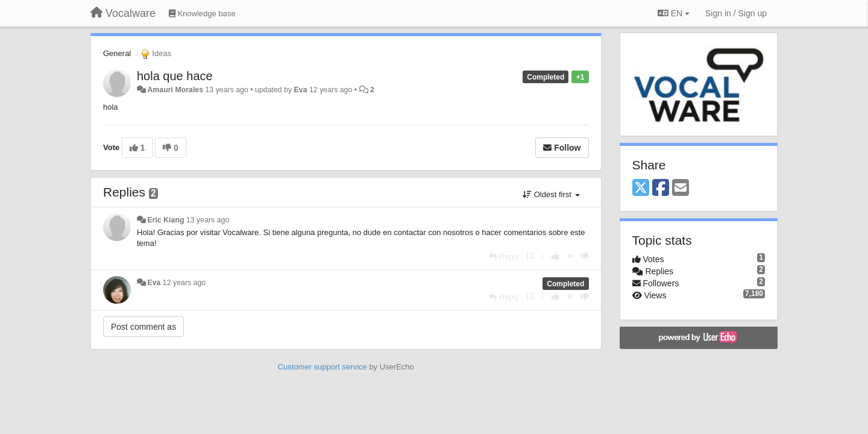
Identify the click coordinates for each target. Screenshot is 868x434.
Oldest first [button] (551, 194)
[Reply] (504, 256)
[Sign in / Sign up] (736, 13)
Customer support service (322, 367)
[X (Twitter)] (641, 188)
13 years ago (208, 220)
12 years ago (184, 283)
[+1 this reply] (555, 256)
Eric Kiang (165, 220)
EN (674, 13)
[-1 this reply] (585, 256)
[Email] (681, 188)
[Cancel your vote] (570, 256)
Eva (301, 90)
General (117, 53)
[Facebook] (661, 188)
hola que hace (175, 76)
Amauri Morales (175, 90)
